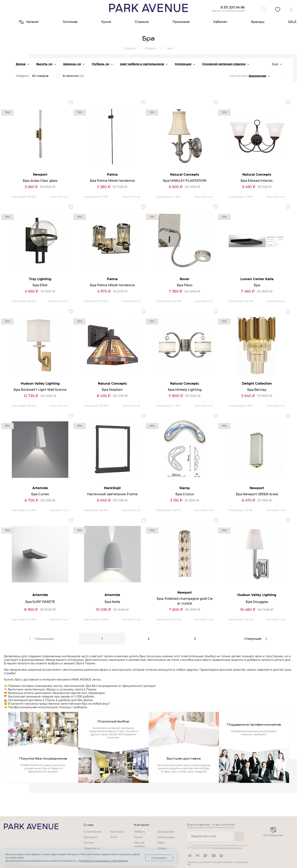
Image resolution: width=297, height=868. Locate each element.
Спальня (142, 22)
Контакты (117, 832)
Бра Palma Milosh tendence (112, 181)
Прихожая (181, 22)
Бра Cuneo (40, 494)
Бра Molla (112, 602)
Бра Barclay (257, 390)
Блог (114, 837)
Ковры (162, 848)
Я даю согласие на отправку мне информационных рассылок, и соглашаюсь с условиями (218, 847)
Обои (161, 843)
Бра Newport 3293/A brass (257, 494)
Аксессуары (166, 837)
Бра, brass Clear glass (40, 181)
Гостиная (70, 22)
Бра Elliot (40, 285)
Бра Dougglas (257, 602)
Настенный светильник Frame (112, 494)
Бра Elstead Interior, (257, 181)
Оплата (89, 843)
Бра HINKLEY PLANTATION (185, 181)
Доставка (90, 837)
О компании (92, 832)
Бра (257, 285)
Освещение (166, 832)
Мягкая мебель (139, 844)
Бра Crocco (185, 494)
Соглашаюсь (159, 858)
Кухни (138, 837)
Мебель (140, 832)
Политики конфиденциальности (227, 848)
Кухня (106, 22)
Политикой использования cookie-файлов (103, 861)
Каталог (142, 825)
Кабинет (220, 22)
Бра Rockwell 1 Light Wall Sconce (40, 390)
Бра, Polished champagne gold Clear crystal (185, 601)
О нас (89, 825)
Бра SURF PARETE (40, 602)
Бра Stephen (112, 390)
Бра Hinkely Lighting (185, 390)
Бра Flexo (185, 285)
